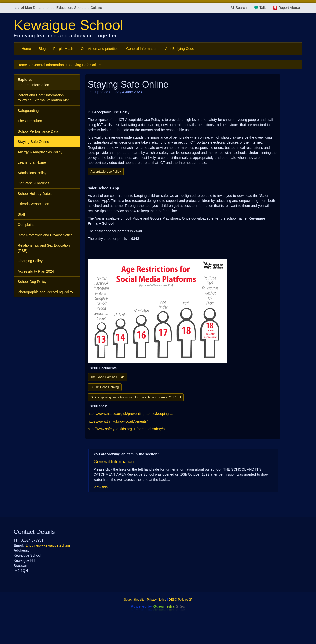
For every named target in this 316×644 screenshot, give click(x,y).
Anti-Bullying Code (180, 49)
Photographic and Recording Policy (45, 292)
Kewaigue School (68, 25)
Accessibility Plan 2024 (36, 271)
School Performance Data (38, 131)
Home (26, 49)
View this (101, 487)
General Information (142, 49)
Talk (262, 8)
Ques (169, 606)
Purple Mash (63, 49)
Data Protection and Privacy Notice (45, 235)
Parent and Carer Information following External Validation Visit (44, 98)
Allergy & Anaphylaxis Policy (40, 152)
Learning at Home (32, 162)
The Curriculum (30, 121)
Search (239, 8)
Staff (21, 214)
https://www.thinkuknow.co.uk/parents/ (118, 421)
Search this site (134, 600)
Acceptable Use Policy (106, 172)
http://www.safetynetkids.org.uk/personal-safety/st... (128, 429)
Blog (42, 49)
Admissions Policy (32, 173)
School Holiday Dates (35, 194)
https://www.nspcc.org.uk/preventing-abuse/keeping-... (130, 414)
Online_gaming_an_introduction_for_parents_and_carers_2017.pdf (136, 397)
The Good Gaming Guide (108, 377)
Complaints (27, 225)
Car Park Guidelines (34, 183)
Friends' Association (33, 204)
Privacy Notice (156, 600)
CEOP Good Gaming (105, 387)
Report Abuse (289, 8)
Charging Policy (30, 261)
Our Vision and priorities (100, 49)
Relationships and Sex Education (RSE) (44, 248)
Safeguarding (28, 111)
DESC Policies (180, 600)
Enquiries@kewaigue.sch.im (48, 545)
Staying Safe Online (33, 142)
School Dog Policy (32, 282)
